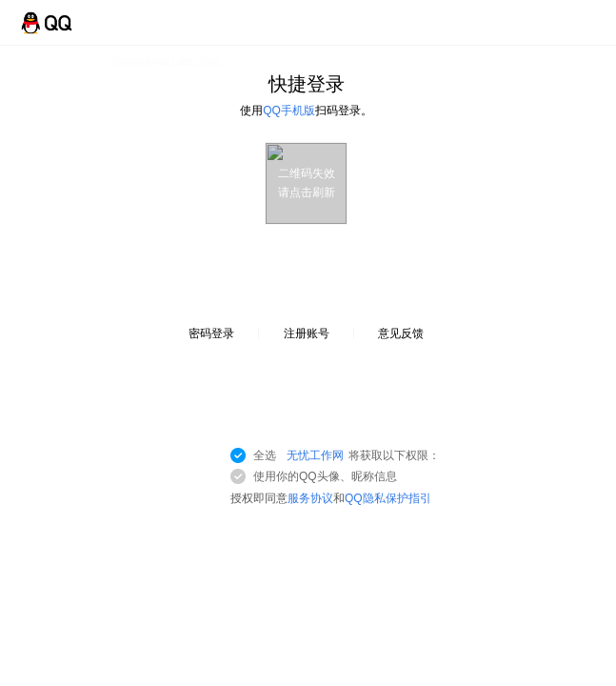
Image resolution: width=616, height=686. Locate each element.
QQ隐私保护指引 (388, 498)
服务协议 (310, 498)
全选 (347, 455)
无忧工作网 (315, 455)
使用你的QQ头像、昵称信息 (325, 476)
